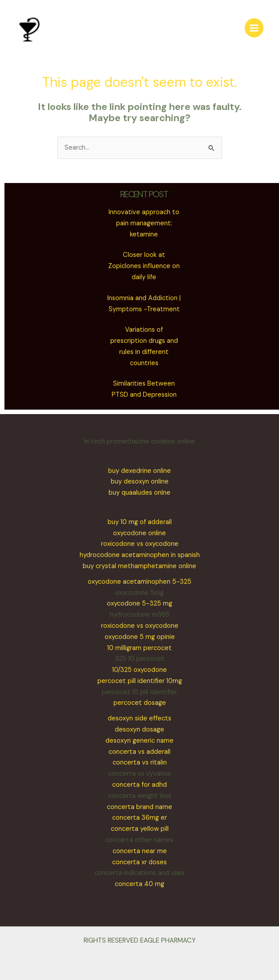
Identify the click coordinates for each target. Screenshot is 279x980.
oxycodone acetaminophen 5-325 (139, 582)
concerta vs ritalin (140, 762)
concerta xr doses (139, 862)
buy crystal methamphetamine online (139, 566)
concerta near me (140, 851)
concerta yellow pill (140, 829)
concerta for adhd (139, 785)
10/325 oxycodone (139, 670)
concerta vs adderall (139, 752)
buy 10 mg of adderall (140, 522)
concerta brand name (139, 807)
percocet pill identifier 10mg (140, 681)
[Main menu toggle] (254, 28)
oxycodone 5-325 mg (139, 604)
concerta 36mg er (139, 818)
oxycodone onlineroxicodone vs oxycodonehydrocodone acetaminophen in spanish (140, 544)
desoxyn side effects (139, 718)
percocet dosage (140, 703)
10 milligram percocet (139, 648)
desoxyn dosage (139, 730)
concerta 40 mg (139, 884)
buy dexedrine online (139, 471)
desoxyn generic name (139, 741)
